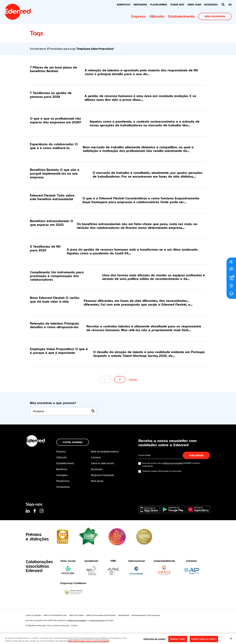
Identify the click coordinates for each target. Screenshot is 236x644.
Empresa (138, 16)
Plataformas (159, 5)
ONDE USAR (194, 5)
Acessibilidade (126, 617)
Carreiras (96, 459)
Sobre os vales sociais (104, 464)
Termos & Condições (34, 617)
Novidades (97, 470)
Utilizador (157, 16)
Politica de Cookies (78, 617)
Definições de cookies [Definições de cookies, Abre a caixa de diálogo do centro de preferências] (155, 639)
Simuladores (63, 488)
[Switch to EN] (230, 5)
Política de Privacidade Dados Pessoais (103, 617)
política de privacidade (173, 464)
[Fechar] (231, 639)
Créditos (74, 627)
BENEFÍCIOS (124, 5)
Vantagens (62, 476)
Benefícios (62, 470)
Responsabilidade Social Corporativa (148, 617)
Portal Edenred (73, 443)
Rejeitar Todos (178, 639)
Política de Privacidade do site (56, 617)
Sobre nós (177, 5)
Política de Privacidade (77, 622)
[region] (118, 639)
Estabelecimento (181, 16)
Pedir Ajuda (98, 482)
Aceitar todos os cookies (204, 639)
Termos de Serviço (97, 622)
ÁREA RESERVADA (215, 16)
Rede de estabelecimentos (106, 453)
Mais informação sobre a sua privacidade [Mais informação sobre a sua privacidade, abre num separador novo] (88, 641)
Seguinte (133, 381)
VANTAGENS (140, 5)
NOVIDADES (211, 5)
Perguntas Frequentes (103, 476)
